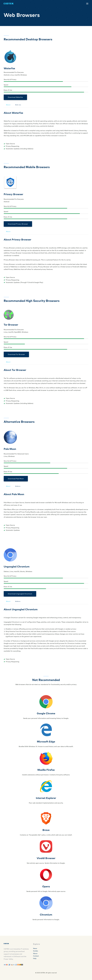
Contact (36, 956)
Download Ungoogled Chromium (20, 594)
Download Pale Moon (16, 479)
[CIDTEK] (9, 4)
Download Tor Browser (16, 354)
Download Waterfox (15, 97)
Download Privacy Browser (18, 224)
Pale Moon (10, 449)
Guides (36, 951)
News (35, 948)
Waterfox (9, 68)
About (35, 953)
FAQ (35, 959)
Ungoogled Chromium (17, 567)
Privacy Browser (13, 194)
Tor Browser (11, 325)
